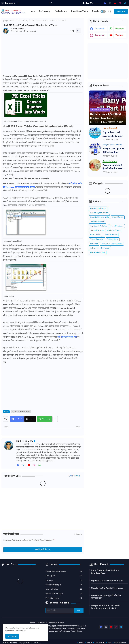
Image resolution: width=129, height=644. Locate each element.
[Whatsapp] (44, 419)
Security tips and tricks (100, 217)
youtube (119, 35)
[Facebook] (17, 419)
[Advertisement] (43, 56)
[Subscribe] (121, 11)
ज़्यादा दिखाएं (74, 476)
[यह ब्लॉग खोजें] (60, 610)
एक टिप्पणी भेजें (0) (43, 550)
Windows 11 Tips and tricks (112, 244)
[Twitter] (30, 419)
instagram (100, 35)
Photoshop (60, 11)
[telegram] (125, 3)
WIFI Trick (94, 244)
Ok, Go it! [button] (12, 636)
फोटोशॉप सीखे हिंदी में (64, 585)
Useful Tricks (95, 235)
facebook (100, 29)
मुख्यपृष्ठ (5, 21)
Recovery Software (98, 208)
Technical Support (98, 222)
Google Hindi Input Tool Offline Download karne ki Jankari (106, 607)
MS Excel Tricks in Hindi (18, 21)
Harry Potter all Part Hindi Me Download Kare (105, 572)
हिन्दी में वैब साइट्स (64, 598)
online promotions (98, 252)
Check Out (19, 631)
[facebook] (105, 3)
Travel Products (117, 226)
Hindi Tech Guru (25, 441)
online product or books (100, 248)
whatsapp (119, 29)
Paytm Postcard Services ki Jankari (113, 134)
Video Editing (113, 239)
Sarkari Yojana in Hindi (99, 213)
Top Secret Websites (99, 226)
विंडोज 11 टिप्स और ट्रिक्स (64, 594)
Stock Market (118, 217)
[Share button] (55, 419)
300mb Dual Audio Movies (64, 571)
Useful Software (114, 230)
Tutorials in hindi (97, 230)
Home (33, 11)
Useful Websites (111, 235)
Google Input (98, 11)
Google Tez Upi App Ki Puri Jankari (113, 151)
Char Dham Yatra (79, 11)
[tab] (33, 11)
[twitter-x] (110, 3)
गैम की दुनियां (64, 576)
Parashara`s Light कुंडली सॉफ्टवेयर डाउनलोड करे (114, 167)
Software (44, 11)
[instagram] (120, 3)
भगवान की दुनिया (64, 589)
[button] (103, 11)
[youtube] (115, 3)
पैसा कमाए (64, 580)
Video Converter (97, 239)
